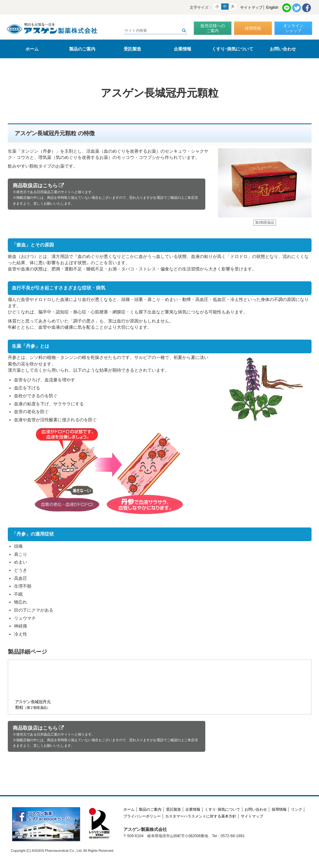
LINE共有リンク (287, 8)
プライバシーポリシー (142, 816)
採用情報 (253, 28)
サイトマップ (251, 7)
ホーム (32, 49)
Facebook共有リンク (307, 8)
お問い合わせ (283, 49)
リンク (297, 809)
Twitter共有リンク (297, 8)
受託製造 (132, 49)
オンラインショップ (293, 28)
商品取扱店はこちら (107, 194)
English (272, 7)
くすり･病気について (233, 49)
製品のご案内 (82, 49)
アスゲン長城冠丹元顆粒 (32, 687)
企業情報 (183, 49)
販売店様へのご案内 (213, 28)
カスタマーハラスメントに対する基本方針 (201, 816)
